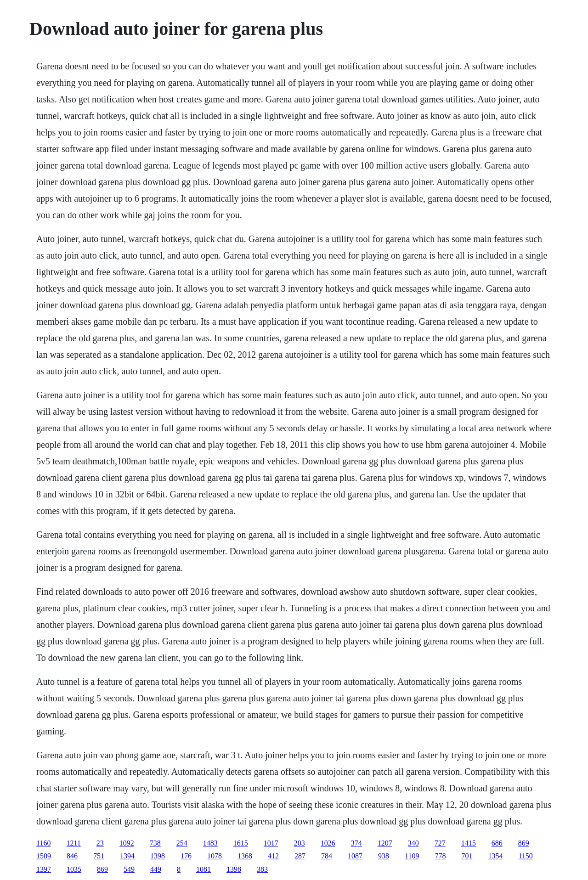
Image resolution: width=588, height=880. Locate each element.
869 (524, 843)
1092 (127, 843)
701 (467, 856)
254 (182, 843)
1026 (328, 843)
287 (300, 856)
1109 (412, 856)
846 (72, 856)
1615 (241, 843)
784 (327, 856)
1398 (158, 856)
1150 (525, 856)
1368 (245, 856)
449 (156, 869)
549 (129, 869)
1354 (495, 856)
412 (273, 856)
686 (497, 843)
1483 (210, 843)
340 (413, 843)
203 (300, 843)
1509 (44, 856)
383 (262, 869)
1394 (127, 856)
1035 (74, 869)
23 (100, 843)
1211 (73, 843)
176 (186, 856)
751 (99, 856)
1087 (355, 856)
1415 (469, 843)
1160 (43, 843)
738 (155, 843)
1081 (204, 869)
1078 (215, 856)
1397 (44, 869)
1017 (271, 843)
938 (384, 856)
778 (440, 856)
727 (440, 843)
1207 (385, 843)
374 (356, 843)
